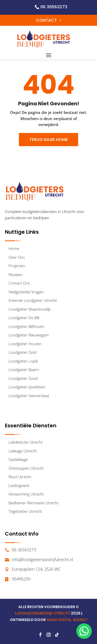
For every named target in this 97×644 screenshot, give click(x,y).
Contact (46, 20)
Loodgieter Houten (25, 344)
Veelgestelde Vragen (26, 292)
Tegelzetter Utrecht (25, 511)
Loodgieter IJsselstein (27, 387)
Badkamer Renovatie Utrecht (33, 503)
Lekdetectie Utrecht (25, 442)
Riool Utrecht (20, 477)
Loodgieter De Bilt (24, 318)
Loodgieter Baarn (24, 370)
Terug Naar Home (48, 140)
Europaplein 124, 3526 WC (36, 569)
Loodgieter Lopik (23, 361)
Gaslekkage (18, 459)
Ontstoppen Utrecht (26, 468)
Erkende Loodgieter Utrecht (33, 300)
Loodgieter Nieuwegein (29, 335)
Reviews (15, 274)
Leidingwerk (19, 485)
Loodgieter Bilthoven (27, 326)
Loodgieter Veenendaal (29, 396)
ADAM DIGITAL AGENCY (67, 620)
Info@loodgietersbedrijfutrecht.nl (43, 560)
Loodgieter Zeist (23, 352)
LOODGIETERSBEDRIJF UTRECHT (43, 613)
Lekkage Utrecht (23, 451)
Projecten (17, 266)
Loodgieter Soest (23, 378)
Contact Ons (19, 283)
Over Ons (17, 257)
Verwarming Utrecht (26, 494)
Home (14, 248)
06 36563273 (54, 7)
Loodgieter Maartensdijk (30, 309)
